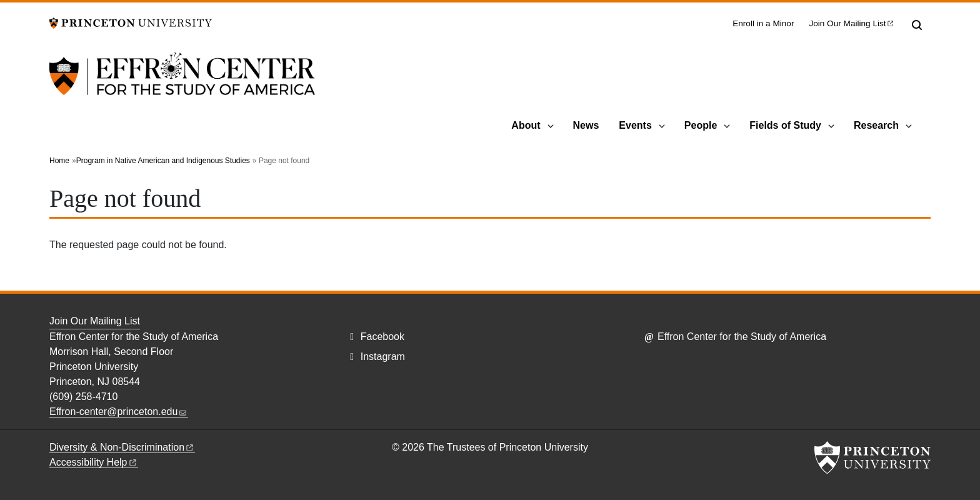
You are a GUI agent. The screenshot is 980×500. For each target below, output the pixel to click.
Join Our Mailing (852, 23)
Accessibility (94, 462)
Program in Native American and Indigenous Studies (163, 161)
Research (876, 125)
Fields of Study (785, 125)
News (586, 125)
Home (59, 161)
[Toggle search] (917, 25)
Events (635, 125)
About (526, 125)
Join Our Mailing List (95, 321)
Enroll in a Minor (763, 23)
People (701, 125)
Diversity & (122, 447)
